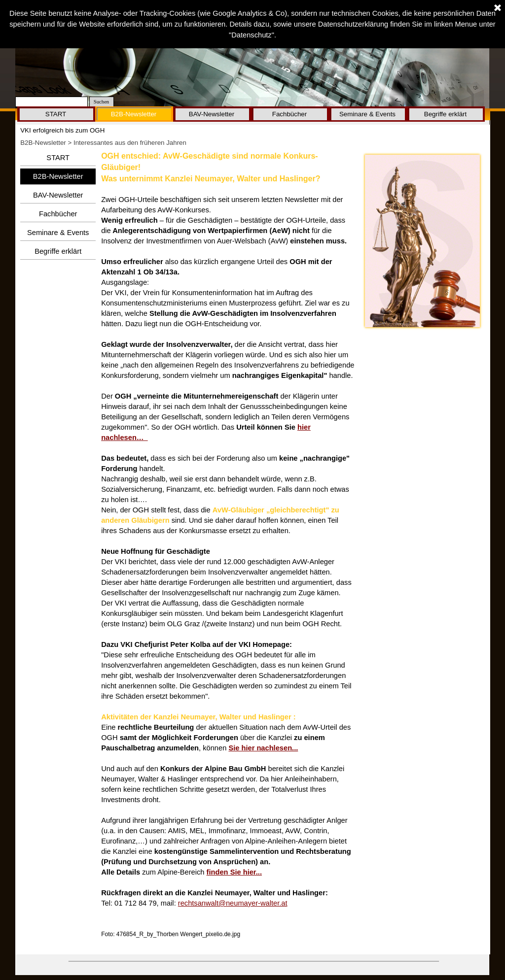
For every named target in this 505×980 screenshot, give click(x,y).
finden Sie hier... (234, 872)
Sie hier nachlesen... (263, 748)
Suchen (101, 102)
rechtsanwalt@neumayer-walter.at (233, 903)
